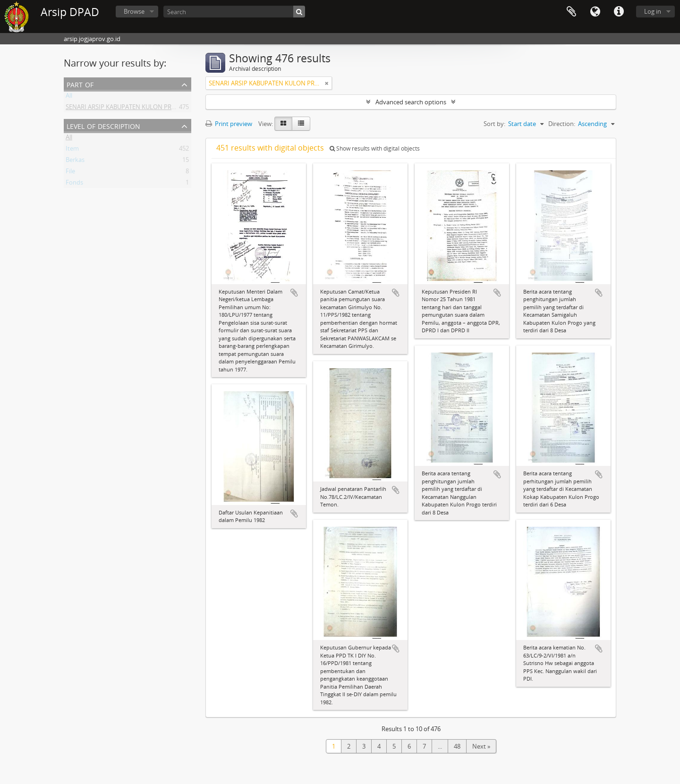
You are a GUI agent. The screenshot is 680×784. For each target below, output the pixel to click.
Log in (653, 11)
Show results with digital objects (375, 148)
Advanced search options (411, 102)
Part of (80, 84)
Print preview (229, 124)
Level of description (103, 125)
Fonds (74, 184)
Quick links (619, 12)
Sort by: (494, 124)
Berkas (75, 161)
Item (72, 150)
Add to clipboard (294, 293)
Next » (481, 746)
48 (457, 746)
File (70, 173)
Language (595, 12)
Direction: (562, 124)
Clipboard (571, 12)
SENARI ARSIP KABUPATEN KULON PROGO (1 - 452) (137, 109)
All (69, 97)
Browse (134, 11)
